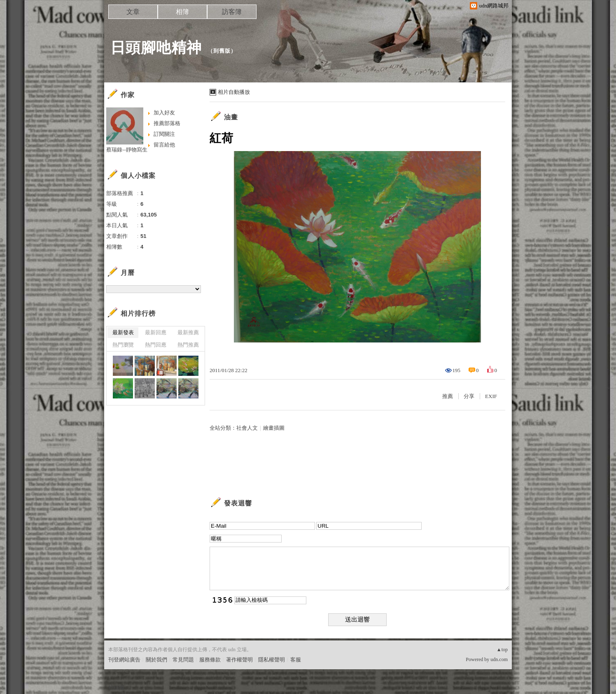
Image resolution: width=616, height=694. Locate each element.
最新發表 (123, 332)
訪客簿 (232, 12)
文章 (133, 12)
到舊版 (222, 51)
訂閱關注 (164, 134)
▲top (502, 650)
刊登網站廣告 (124, 660)
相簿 (182, 12)
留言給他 (164, 145)
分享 (469, 396)
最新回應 (156, 332)
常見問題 (183, 660)
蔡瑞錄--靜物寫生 (127, 150)
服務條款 (210, 660)
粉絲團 (116, 688)
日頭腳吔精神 (156, 48)
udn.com (499, 659)
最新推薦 (188, 332)
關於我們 (156, 660)
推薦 (448, 396)
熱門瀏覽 (123, 345)
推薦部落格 (167, 123)
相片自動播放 (234, 92)
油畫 (231, 117)
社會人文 (247, 428)
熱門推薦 (188, 345)
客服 (296, 660)
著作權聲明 (239, 660)
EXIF (491, 396)
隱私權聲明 (272, 660)
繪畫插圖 (274, 428)
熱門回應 (156, 345)
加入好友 (164, 113)
